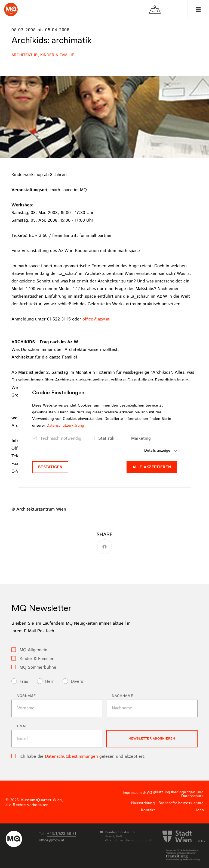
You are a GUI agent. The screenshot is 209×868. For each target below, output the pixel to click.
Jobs (200, 810)
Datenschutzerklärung (65, 426)
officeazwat (96, 319)
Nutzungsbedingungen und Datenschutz (179, 794)
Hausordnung (143, 803)
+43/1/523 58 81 (62, 834)
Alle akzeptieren (152, 467)
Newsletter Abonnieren (152, 739)
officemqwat (52, 840)
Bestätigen (50, 467)
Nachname (122, 696)
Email (23, 726)
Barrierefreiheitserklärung (181, 803)
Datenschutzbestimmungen (71, 757)
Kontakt (148, 810)
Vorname (27, 696)
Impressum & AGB (139, 793)
